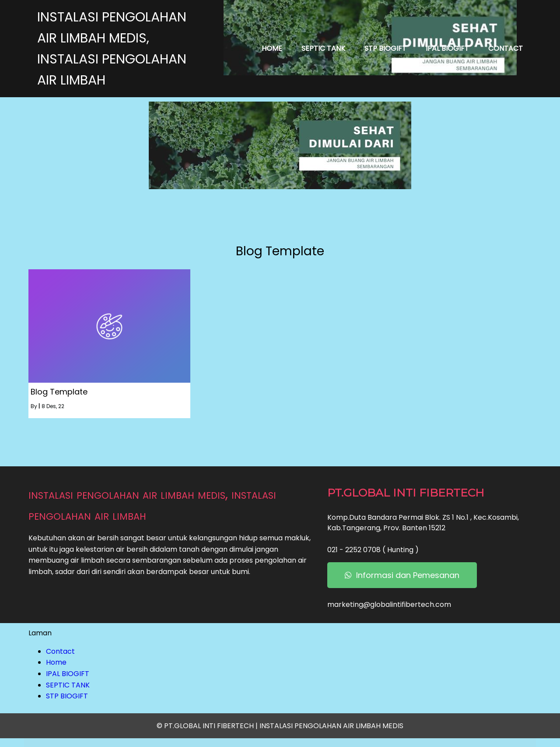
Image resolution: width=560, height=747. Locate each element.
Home (56, 662)
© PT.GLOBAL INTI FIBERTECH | (208, 726)
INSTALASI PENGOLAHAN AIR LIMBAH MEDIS (331, 726)
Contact (60, 651)
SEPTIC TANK (68, 685)
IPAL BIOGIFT (68, 674)
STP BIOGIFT (67, 696)
